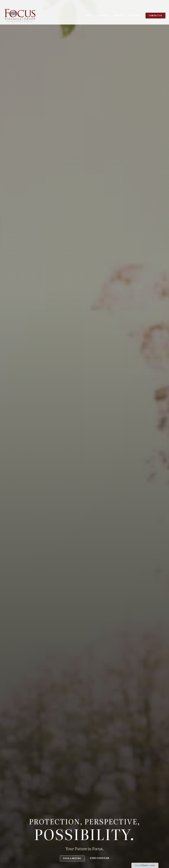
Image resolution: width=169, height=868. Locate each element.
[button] (89, 9)
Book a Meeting (72, 858)
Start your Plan (100, 858)
